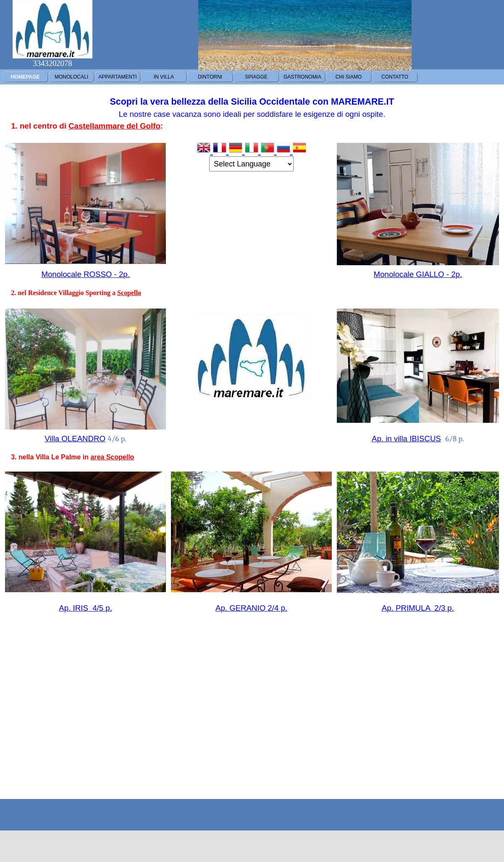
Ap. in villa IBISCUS (406, 439)
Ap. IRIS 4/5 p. (85, 608)
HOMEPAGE (25, 77)
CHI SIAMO (349, 77)
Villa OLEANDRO (75, 439)
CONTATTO (395, 77)
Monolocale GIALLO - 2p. (418, 274)
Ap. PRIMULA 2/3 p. (418, 608)
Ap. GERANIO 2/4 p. (251, 608)
